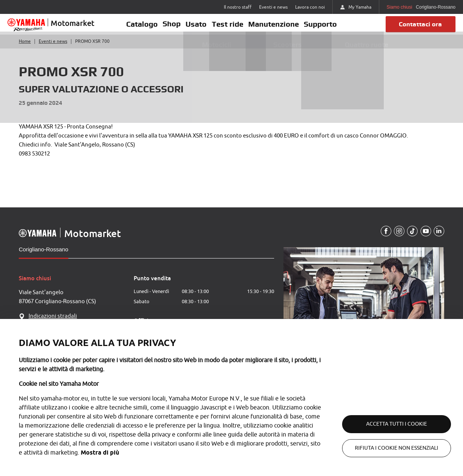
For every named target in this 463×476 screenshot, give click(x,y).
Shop (168, 27)
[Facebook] (383, 238)
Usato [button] (195, 27)
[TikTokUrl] (411, 238)
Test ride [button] (229, 27)
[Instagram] (397, 238)
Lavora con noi (310, 7)
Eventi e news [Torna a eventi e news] (53, 48)
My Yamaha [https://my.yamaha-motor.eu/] (356, 7)
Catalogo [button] (136, 27)
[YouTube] (425, 238)
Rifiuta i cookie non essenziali (388, 448)
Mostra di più (185, 453)
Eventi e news (273, 7)
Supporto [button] (327, 27)
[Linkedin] (439, 238)
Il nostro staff (238, 7)
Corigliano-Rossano (44, 256)
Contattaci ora (418, 27)
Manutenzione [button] (277, 27)
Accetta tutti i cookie (388, 424)
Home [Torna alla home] (25, 48)
